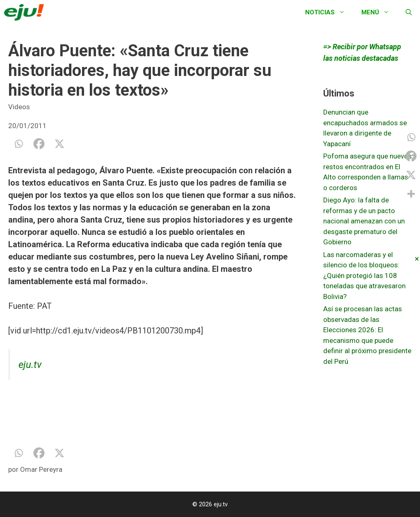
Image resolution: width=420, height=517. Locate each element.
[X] (59, 144)
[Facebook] (39, 144)
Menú (379, 12)
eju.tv (30, 365)
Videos (19, 107)
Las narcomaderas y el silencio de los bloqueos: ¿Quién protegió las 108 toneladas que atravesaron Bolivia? (364, 276)
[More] (411, 194)
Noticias (329, 12)
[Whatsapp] (18, 144)
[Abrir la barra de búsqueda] (409, 12)
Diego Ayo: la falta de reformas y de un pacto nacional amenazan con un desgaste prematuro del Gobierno (364, 221)
